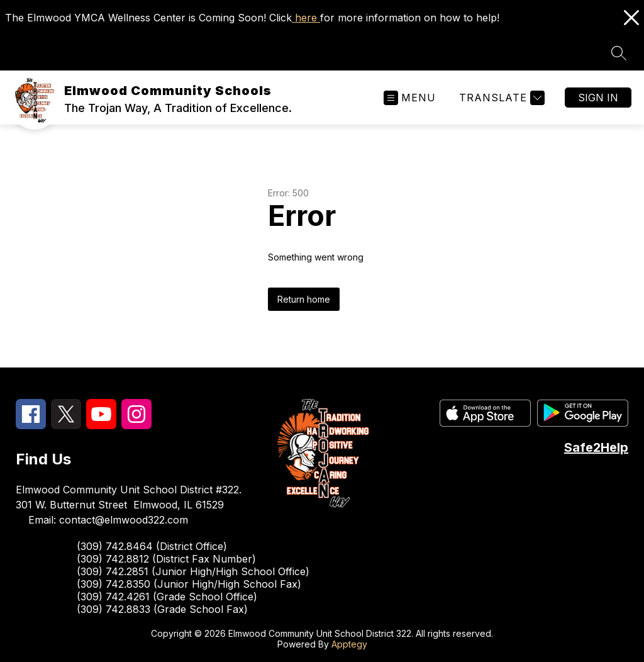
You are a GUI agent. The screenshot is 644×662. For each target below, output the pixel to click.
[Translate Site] (500, 98)
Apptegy (349, 644)
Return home (304, 299)
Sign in (598, 98)
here (306, 18)
